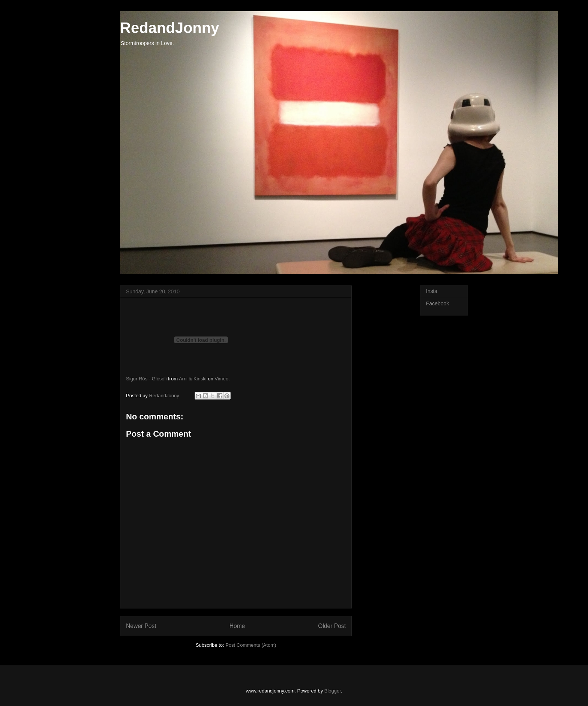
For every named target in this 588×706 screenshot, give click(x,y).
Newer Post (141, 626)
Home (237, 626)
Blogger (333, 691)
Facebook (437, 303)
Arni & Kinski (193, 379)
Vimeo (221, 379)
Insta (432, 291)
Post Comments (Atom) (251, 645)
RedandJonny (169, 28)
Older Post (332, 626)
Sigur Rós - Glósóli (146, 379)
